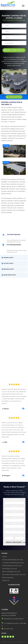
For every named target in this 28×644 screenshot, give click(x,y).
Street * (14, 524)
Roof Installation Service (11, 571)
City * (14, 530)
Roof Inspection (8, 577)
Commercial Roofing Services (13, 563)
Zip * (20, 536)
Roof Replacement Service (12, 566)
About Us (6, 580)
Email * (14, 512)
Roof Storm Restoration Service (14, 574)
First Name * (14, 500)
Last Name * (14, 506)
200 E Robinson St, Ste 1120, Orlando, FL (14, 619)
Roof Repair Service (10, 569)
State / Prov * (9, 536)
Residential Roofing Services (13, 560)
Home (4, 557)
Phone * (14, 518)
